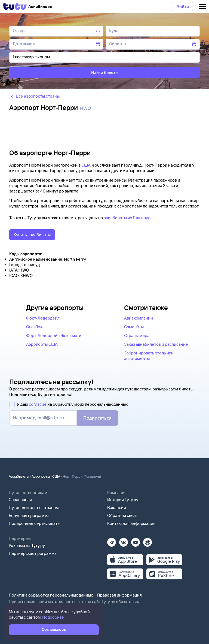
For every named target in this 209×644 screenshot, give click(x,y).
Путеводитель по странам (34, 508)
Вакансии (117, 508)
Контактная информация (131, 523)
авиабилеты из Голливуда (128, 218)
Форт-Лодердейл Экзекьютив (55, 335)
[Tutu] (15, 7)
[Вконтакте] (124, 541)
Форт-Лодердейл (43, 318)
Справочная (20, 500)
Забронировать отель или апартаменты (149, 356)
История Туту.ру (123, 500)
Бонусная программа (29, 515)
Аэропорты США (42, 344)
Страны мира (137, 335)
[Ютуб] (136, 541)
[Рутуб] (147, 541)
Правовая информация (119, 595)
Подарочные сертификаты (34, 523)
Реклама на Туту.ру (27, 545)
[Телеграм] (112, 541)
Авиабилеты (19, 476)
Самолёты (134, 327)
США (86, 165)
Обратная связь (122, 515)
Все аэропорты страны (34, 96)
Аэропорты (41, 476)
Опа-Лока (35, 327)
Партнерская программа (33, 553)
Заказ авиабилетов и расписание (156, 344)
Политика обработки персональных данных (51, 595)
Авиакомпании (139, 318)
